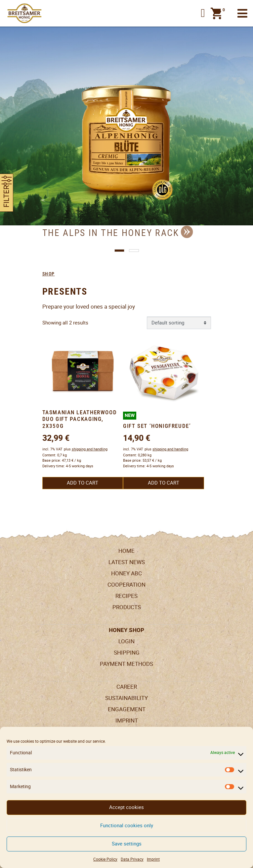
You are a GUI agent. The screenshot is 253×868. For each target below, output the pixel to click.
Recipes (126, 596)
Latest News (127, 562)
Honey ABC (126, 573)
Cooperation (126, 585)
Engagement (127, 709)
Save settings (127, 844)
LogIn (126, 641)
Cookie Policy (105, 859)
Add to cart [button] (83, 483)
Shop (49, 274)
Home (126, 551)
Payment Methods (126, 664)
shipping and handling (90, 449)
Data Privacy (132, 859)
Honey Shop (126, 630)
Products (127, 607)
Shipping (127, 653)
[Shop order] (179, 323)
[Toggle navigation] (242, 13)
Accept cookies (126, 807)
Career (127, 687)
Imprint (153, 859)
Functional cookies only (127, 825)
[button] (203, 13)
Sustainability (126, 698)
